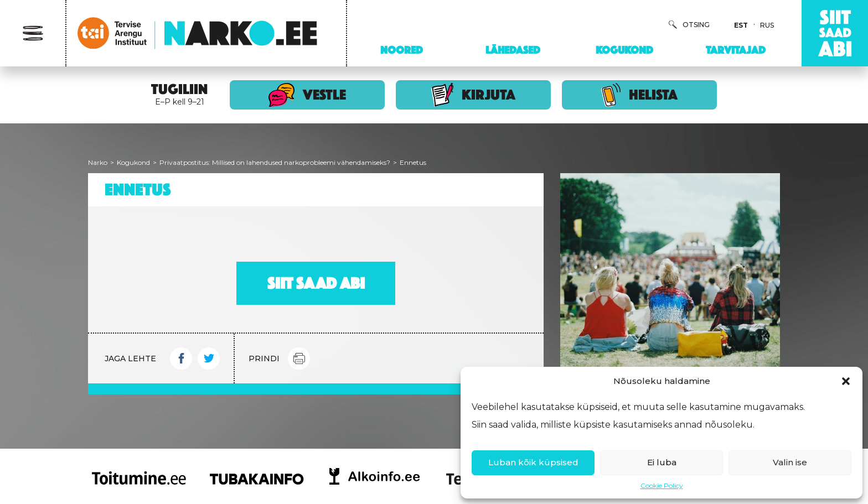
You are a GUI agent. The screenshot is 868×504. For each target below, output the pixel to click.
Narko (98, 162)
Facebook (181, 358)
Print (299, 358)
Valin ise (790, 462)
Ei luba (662, 462)
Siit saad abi (316, 283)
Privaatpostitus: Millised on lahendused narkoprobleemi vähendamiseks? (275, 162)
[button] (846, 381)
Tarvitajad (736, 50)
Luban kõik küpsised (533, 462)
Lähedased (513, 50)
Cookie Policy (662, 485)
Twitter (209, 358)
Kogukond (624, 50)
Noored (402, 50)
